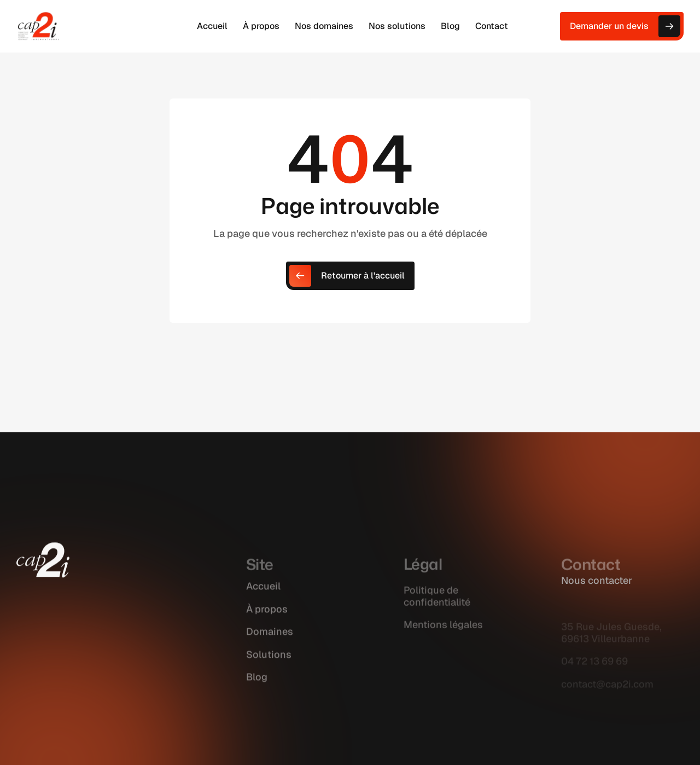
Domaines (270, 642)
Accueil (263, 597)
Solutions (269, 665)
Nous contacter (597, 580)
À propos (267, 620)
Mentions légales (443, 634)
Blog (257, 688)
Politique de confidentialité (437, 606)
